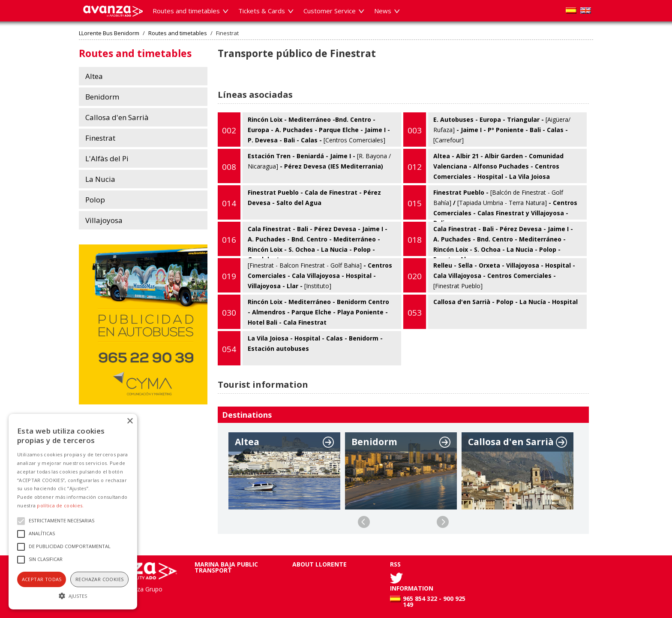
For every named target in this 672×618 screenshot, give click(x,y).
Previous (364, 522)
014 (229, 203)
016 (229, 240)
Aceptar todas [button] (42, 579)
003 (415, 130)
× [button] (130, 421)
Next (443, 522)
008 (229, 167)
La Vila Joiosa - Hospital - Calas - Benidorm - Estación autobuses (300, 348)
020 (415, 276)
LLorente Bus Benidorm (109, 33)
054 (229, 349)
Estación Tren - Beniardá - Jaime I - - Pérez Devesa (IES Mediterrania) (304, 166)
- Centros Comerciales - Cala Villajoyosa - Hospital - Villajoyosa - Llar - (305, 275)
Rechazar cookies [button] (99, 579)
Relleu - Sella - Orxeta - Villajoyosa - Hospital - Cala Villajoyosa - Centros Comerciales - (489, 275)
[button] (73, 595)
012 (415, 167)
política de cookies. (60, 505)
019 (229, 276)
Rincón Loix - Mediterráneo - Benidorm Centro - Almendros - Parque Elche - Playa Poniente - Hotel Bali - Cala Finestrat (303, 312)
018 (415, 240)
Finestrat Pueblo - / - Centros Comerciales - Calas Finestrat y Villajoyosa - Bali (490, 202)
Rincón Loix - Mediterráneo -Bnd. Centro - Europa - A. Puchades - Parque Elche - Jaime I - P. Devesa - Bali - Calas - (304, 130)
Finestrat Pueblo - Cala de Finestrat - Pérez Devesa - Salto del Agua (299, 202)
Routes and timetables (178, 33)
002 (229, 130)
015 (415, 203)
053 (415, 313)
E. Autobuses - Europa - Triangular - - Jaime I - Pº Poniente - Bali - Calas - (487, 130)
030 (229, 313)
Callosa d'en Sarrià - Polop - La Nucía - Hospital (490, 312)
